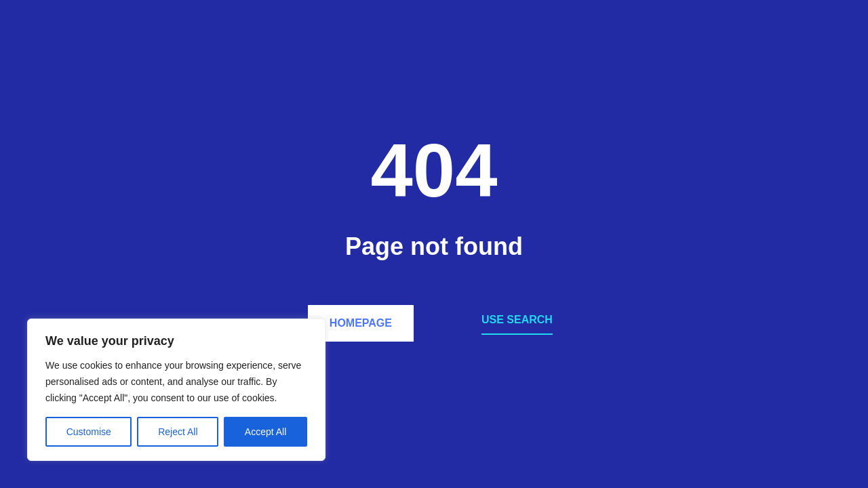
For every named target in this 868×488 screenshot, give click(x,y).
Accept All (265, 432)
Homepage (361, 323)
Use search (517, 320)
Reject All (178, 432)
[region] (176, 390)
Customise (89, 432)
